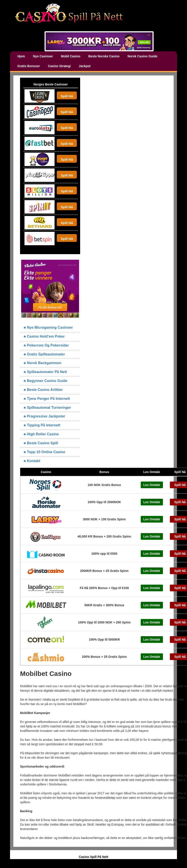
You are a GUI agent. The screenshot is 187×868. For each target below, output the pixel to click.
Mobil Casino (71, 56)
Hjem (21, 56)
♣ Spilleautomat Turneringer (47, 408)
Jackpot (85, 66)
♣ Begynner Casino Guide (45, 381)
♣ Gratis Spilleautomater (44, 354)
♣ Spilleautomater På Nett (45, 372)
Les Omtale (152, 485)
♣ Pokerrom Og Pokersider (46, 345)
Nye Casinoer (43, 56)
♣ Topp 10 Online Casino (44, 452)
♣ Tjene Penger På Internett (47, 399)
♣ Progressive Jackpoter (44, 416)
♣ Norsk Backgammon (43, 363)
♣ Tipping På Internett (42, 425)
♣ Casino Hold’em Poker (44, 336)
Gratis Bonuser (29, 66)
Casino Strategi (59, 66)
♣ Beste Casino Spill (41, 443)
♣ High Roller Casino (41, 434)
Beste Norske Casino (104, 56)
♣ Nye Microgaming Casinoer (48, 327)
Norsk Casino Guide (142, 56)
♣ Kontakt (32, 461)
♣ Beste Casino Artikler (43, 390)
